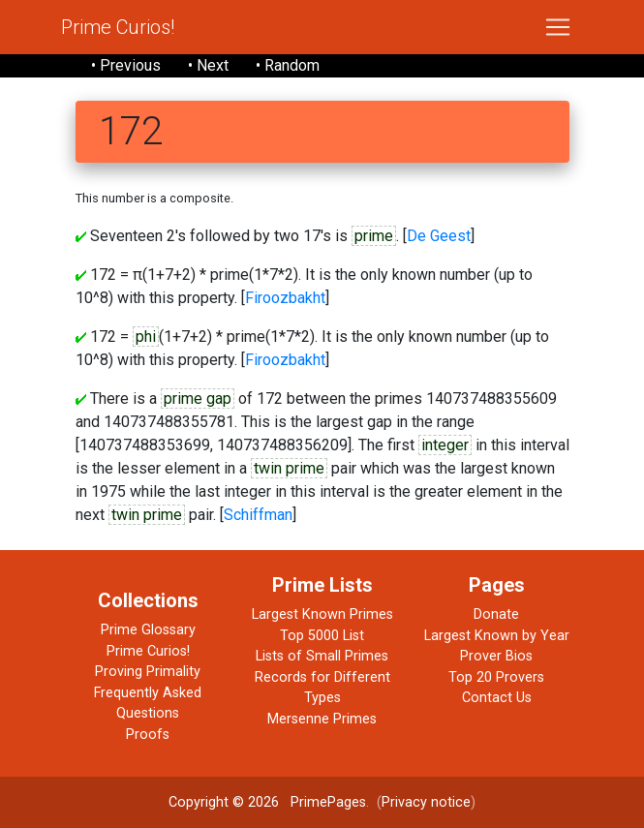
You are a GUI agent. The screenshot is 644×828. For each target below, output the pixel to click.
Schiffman (258, 515)
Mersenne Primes (322, 719)
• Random (288, 65)
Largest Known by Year (497, 636)
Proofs (148, 735)
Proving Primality (148, 672)
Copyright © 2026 (224, 802)
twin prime (289, 468)
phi (146, 337)
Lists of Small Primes (322, 656)
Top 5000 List (322, 636)
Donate (496, 614)
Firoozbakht (285, 298)
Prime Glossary (148, 630)
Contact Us (497, 698)
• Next (208, 65)
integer (445, 445)
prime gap (198, 399)
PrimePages (328, 802)
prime (374, 236)
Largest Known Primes (322, 614)
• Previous (126, 65)
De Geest (439, 236)
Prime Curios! (118, 27)
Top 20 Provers (496, 677)
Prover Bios (496, 656)
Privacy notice (426, 802)
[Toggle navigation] (558, 27)
